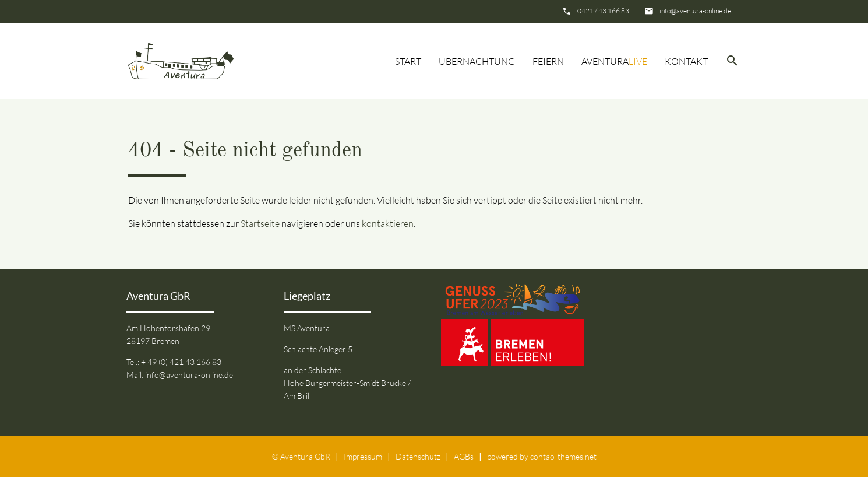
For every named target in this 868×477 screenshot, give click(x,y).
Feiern (548, 61)
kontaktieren (388, 223)
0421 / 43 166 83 (603, 11)
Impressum (363, 456)
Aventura (614, 61)
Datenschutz (418, 456)
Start (408, 61)
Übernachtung (477, 61)
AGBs (464, 456)
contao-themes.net (563, 456)
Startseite (260, 223)
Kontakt (686, 61)
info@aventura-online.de (695, 11)
